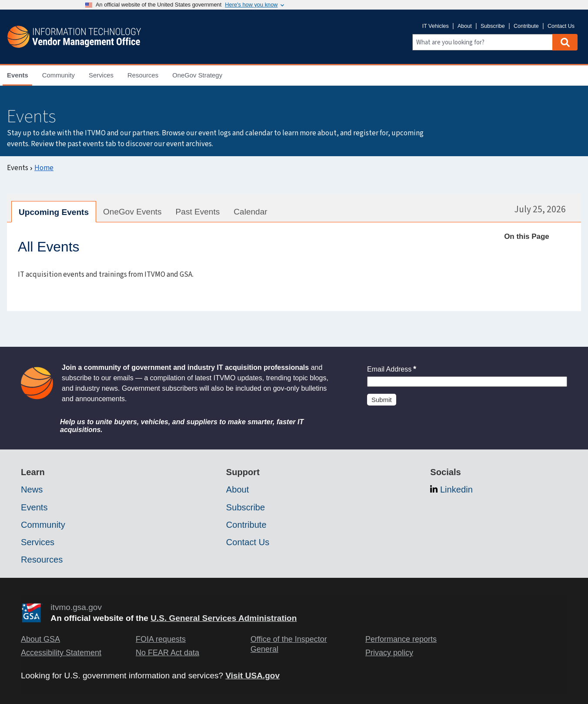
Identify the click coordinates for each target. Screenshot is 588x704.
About (465, 26)
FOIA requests (161, 639)
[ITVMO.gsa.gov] (74, 37)
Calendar (250, 212)
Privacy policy (389, 653)
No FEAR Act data (167, 653)
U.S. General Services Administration (224, 618)
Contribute (526, 26)
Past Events (198, 212)
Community (43, 525)
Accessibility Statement (61, 653)
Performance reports (401, 639)
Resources (42, 560)
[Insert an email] (467, 382)
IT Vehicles (436, 26)
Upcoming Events (54, 212)
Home (44, 168)
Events (34, 507)
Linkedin (456, 489)
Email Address (392, 369)
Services (38, 542)
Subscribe (493, 26)
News (32, 489)
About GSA (40, 639)
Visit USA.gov (252, 676)
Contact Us (561, 26)
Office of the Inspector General (289, 644)
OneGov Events (132, 212)
